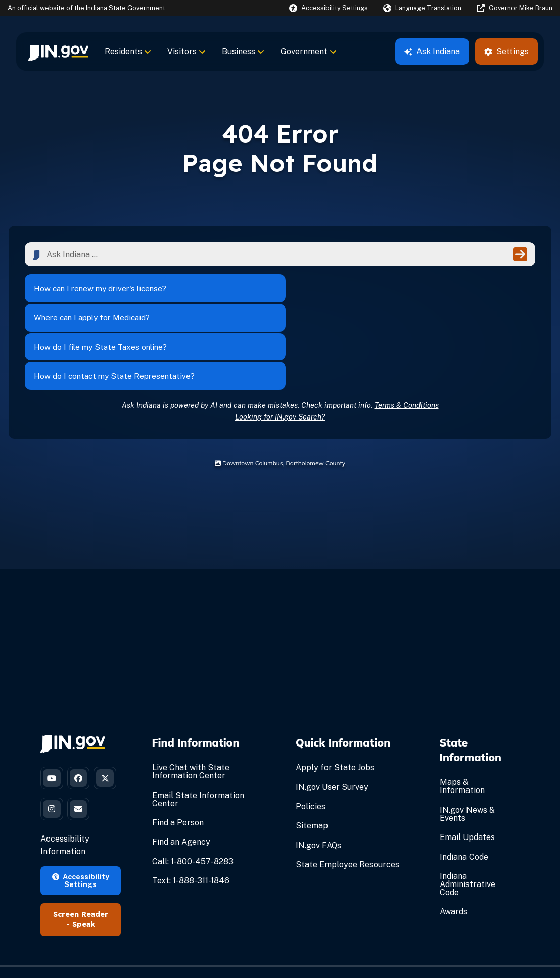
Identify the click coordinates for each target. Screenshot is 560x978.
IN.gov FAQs (318, 773)
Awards (454, 839)
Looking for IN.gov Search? (280, 344)
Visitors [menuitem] (186, 51)
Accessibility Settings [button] (81, 846)
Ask (432, 51)
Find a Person (178, 750)
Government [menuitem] (309, 51)
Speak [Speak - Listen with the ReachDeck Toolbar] (84, 891)
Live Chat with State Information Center (191, 699)
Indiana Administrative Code (468, 811)
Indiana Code (464, 784)
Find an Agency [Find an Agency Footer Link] (181, 770)
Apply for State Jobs (335, 695)
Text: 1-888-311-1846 (191, 808)
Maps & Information (462, 714)
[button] (329, 8)
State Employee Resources (347, 792)
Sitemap (312, 753)
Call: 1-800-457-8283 (193, 789)
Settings (506, 51)
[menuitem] (58, 52)
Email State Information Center (198, 727)
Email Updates (467, 764)
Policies (311, 734)
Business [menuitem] (243, 51)
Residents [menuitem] (128, 51)
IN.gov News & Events (467, 741)
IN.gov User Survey (332, 714)
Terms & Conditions (407, 332)
